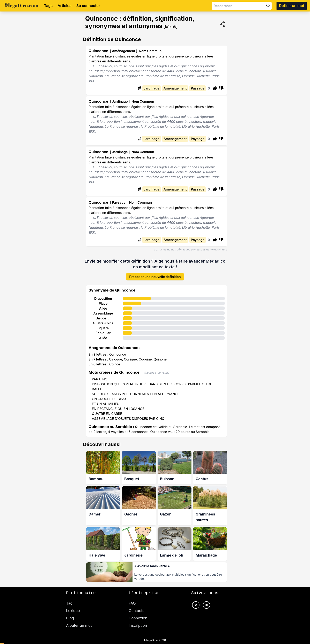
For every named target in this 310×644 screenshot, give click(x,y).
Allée (103, 305)
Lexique (73, 606)
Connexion (138, 613)
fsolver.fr (162, 369)
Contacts (136, 606)
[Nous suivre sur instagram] (206, 600)
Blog (70, 613)
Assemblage (103, 310)
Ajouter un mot (79, 620)
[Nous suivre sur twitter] (196, 600)
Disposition (103, 295)
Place (103, 300)
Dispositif (103, 315)
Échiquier (103, 330)
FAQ (132, 598)
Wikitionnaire (219, 249)
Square (103, 325)
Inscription (138, 620)
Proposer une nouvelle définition (155, 273)
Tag (69, 598)
